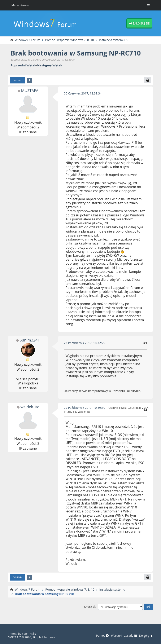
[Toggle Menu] (148, 5)
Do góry (17, 577)
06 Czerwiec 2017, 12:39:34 (83, 93)
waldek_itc (30, 407)
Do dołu (18, 80)
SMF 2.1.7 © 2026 (19, 637)
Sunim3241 (30, 340)
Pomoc (102, 636)
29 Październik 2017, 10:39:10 (85, 408)
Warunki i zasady (124, 636)
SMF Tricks (29, 634)
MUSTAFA (30, 90)
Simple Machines (44, 637)
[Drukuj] (148, 80)
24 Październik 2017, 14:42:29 (85, 343)
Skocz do (90, 607)
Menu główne (20, 5)
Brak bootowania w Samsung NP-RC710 (76, 53)
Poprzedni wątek (23, 65)
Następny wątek (50, 65)
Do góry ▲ (146, 636)
